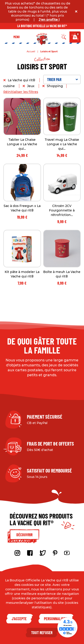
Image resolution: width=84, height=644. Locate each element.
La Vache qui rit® (22, 80)
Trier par (63, 79)
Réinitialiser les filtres (21, 92)
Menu (17, 37)
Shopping (55, 86)
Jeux (31, 86)
